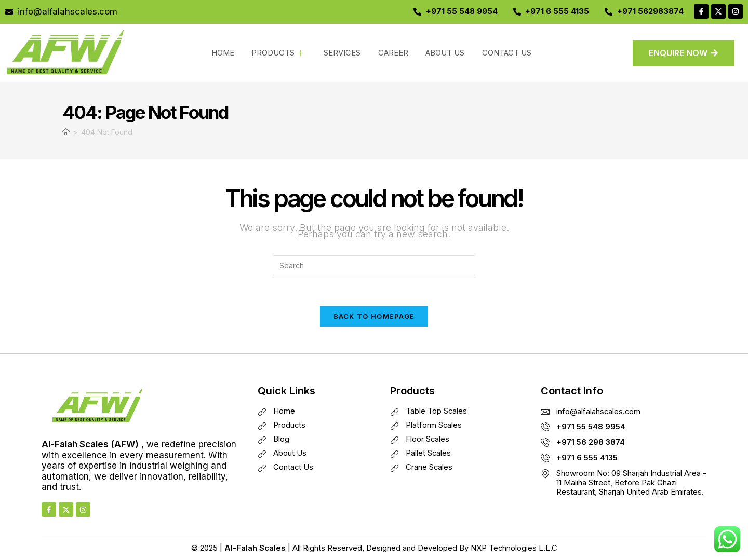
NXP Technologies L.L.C (514, 550)
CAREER (390, 53)
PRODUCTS (278, 53)
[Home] (66, 132)
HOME (225, 53)
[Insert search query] (374, 266)
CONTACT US (501, 53)
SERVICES (341, 53)
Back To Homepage (374, 318)
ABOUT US (441, 53)
